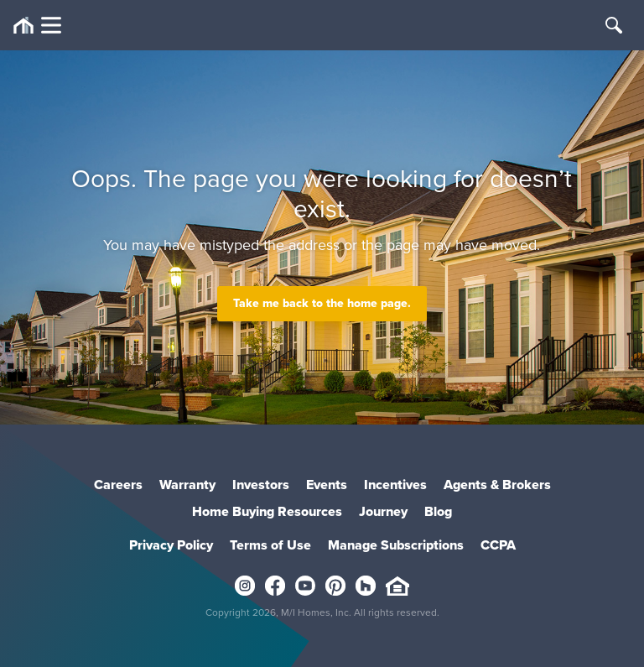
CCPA (498, 545)
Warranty (187, 485)
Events (327, 485)
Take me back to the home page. (322, 303)
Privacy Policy (171, 545)
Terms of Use (270, 545)
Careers (118, 485)
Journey (383, 511)
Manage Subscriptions (396, 545)
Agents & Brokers (497, 485)
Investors (261, 485)
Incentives (395, 485)
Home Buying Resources (267, 511)
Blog (438, 511)
